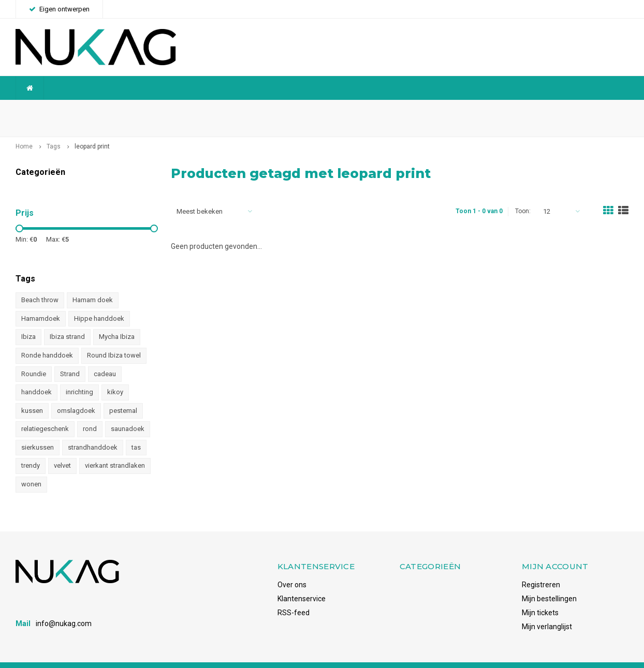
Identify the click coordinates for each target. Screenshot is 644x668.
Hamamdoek (41, 302)
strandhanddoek (93, 431)
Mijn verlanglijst (547, 610)
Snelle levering (415, 110)
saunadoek (128, 413)
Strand (70, 357)
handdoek (36, 376)
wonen (31, 468)
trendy (31, 449)
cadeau (105, 357)
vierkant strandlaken (115, 449)
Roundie (34, 357)
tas (136, 431)
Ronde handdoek (47, 339)
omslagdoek (76, 394)
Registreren (541, 568)
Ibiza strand (67, 321)
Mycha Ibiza (117, 321)
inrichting (79, 376)
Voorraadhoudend (594, 110)
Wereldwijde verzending (60, 110)
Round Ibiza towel (114, 339)
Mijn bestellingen (549, 582)
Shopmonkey (157, 656)
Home (24, 130)
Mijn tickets (540, 596)
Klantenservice (302, 582)
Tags (54, 130)
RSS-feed (294, 596)
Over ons (292, 568)
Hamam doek (93, 284)
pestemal (123, 394)
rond (90, 413)
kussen (32, 394)
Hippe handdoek (99, 302)
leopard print (92, 130)
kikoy (115, 376)
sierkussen (38, 431)
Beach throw (40, 284)
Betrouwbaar (244, 110)
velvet (62, 449)
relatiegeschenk (45, 413)
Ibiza (28, 321)
